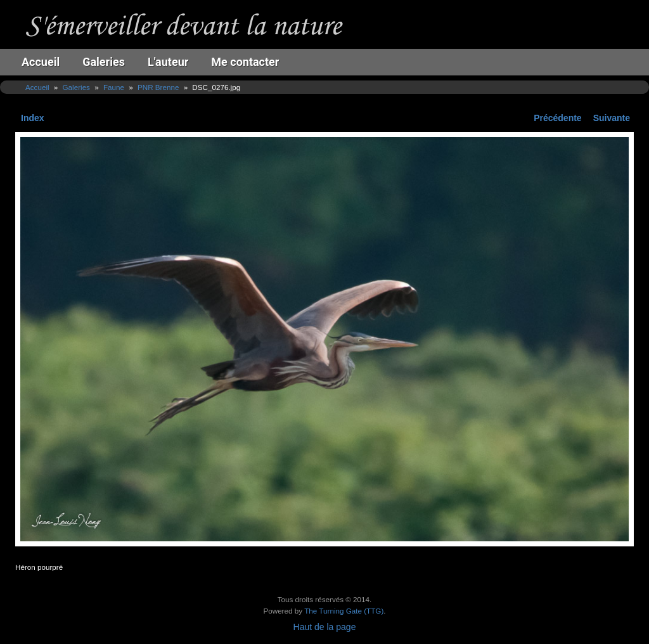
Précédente (557, 118)
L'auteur (168, 62)
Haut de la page (325, 627)
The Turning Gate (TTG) (344, 611)
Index (33, 118)
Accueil (41, 62)
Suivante (612, 118)
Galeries (104, 62)
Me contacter (245, 62)
